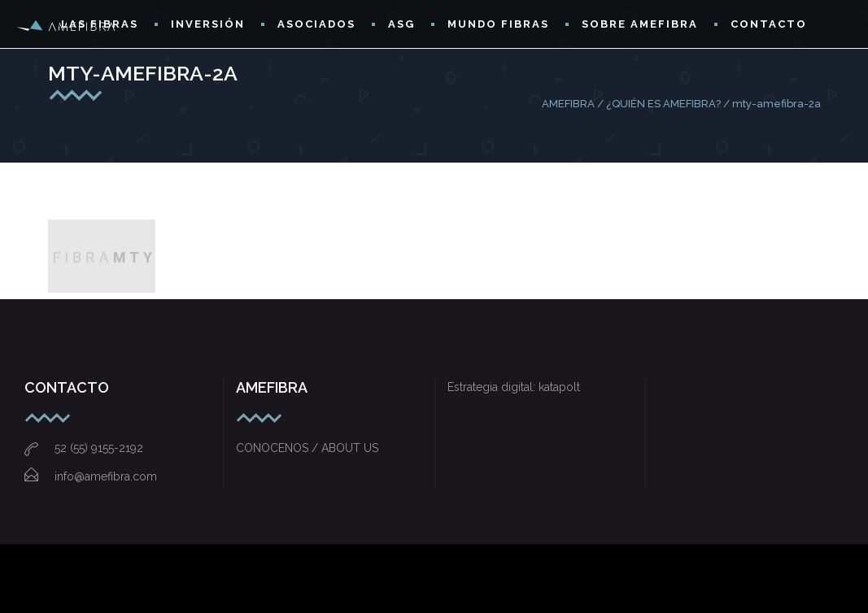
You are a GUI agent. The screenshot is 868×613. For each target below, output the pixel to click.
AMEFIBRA (568, 104)
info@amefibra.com (91, 476)
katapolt (559, 387)
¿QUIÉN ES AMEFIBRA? (663, 104)
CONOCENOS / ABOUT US (307, 448)
